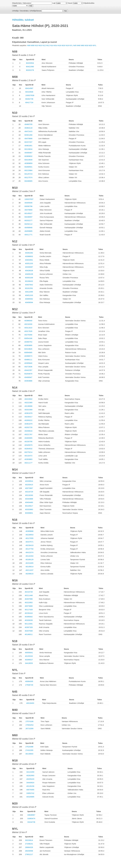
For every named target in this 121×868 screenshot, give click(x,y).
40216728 (29, 592)
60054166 (28, 338)
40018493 (30, 703)
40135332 (29, 656)
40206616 (28, 431)
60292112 (29, 224)
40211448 (29, 595)
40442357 (28, 370)
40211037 (29, 570)
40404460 (29, 502)
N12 (44, 45)
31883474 (31, 818)
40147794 (29, 549)
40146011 (29, 634)
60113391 (29, 624)
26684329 (29, 847)
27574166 (29, 721)
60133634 (28, 149)
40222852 (29, 602)
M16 (63, 45)
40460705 (28, 124)
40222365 (28, 403)
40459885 (29, 231)
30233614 (29, 840)
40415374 (29, 552)
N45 (75, 45)
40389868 (29, 531)
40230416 (29, 613)
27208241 (29, 844)
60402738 (29, 99)
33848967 (31, 815)
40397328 (29, 627)
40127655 (29, 538)
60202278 (30, 70)
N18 (67, 45)
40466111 (28, 360)
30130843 (29, 754)
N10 (37, 45)
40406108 (29, 274)
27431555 (29, 750)
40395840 (28, 363)
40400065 (28, 438)
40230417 (28, 417)
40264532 (28, 449)
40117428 (29, 610)
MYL (95, 45)
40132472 (28, 456)
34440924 (30, 783)
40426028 (29, 270)
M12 (48, 45)
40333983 (29, 509)
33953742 (30, 793)
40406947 (28, 377)
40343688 (29, 499)
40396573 (28, 356)
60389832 (28, 156)
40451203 (29, 295)
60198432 (29, 281)
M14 (56, 45)
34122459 (30, 772)
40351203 (29, 263)
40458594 (29, 302)
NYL (71, 45)
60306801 (29, 513)
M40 (79, 45)
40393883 (28, 459)
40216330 (28, 324)
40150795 (28, 441)
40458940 (29, 228)
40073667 (29, 488)
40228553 (29, 535)
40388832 (29, 256)
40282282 (29, 253)
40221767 (28, 434)
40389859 (28, 163)
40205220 (30, 779)
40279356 (28, 335)
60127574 (28, 177)
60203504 (30, 63)
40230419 (29, 545)
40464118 (28, 128)
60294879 (28, 374)
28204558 (29, 851)
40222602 (28, 399)
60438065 (28, 181)
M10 (40, 45)
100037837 (29, 199)
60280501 (28, 167)
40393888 (28, 381)
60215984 (28, 170)
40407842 (29, 285)
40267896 (29, 599)
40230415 (29, 485)
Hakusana (27, 3)
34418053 (29, 663)
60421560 (30, 67)
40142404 (29, 556)
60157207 (28, 142)
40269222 (28, 420)
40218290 (29, 495)
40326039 (29, 620)
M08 (33, 45)
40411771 (29, 235)
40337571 (29, 542)
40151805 (29, 563)
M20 (91, 45)
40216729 (29, 492)
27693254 (29, 725)
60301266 (28, 135)
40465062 (29, 299)
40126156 (30, 786)
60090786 (29, 206)
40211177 (28, 463)
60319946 (29, 92)
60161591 (29, 288)
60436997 (29, 217)
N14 (52, 45)
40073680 (29, 606)
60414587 (29, 88)
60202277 (29, 220)
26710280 (29, 728)
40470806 (28, 138)
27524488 (29, 747)
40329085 (30, 797)
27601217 (29, 854)
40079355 (30, 790)
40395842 (29, 617)
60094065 (28, 352)
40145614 (29, 567)
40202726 (28, 427)
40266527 (29, 660)
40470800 (29, 210)
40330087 (29, 267)
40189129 (29, 559)
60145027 (29, 213)
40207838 (29, 631)
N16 (60, 45)
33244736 (31, 822)
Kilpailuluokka (89, 3)
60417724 (29, 102)
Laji (54, 3)
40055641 (29, 653)
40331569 (28, 410)
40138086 (28, 406)
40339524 (29, 481)
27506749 (29, 685)
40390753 (28, 342)
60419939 (28, 160)
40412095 (29, 292)
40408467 (28, 153)
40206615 (29, 574)
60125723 (28, 174)
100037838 (30, 95)
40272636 (28, 367)
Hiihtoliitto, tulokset (23, 20)
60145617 (29, 506)
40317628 (28, 331)
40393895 (28, 345)
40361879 (28, 424)
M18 (87, 45)
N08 (29, 45)
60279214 (28, 452)
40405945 (29, 203)
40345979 (28, 445)
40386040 (28, 321)
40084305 (29, 681)
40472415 (28, 131)
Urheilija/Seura (35, 11)
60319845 (28, 349)
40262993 (30, 775)
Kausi (70, 3)
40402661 (29, 260)
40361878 (28, 413)
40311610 (28, 328)
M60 (83, 45)
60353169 (29, 278)
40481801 (28, 146)
